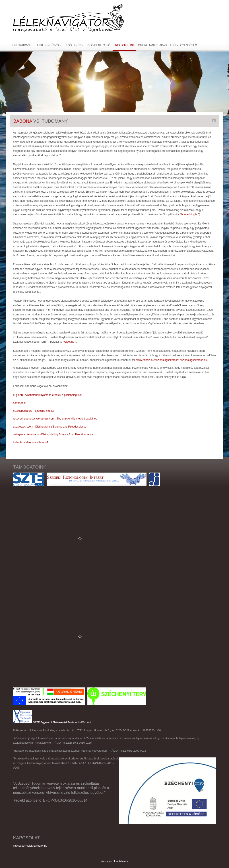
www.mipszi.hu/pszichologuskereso (157, 360)
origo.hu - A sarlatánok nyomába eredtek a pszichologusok (48, 395)
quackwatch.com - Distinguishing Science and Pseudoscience (50, 427)
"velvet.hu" (69, 342)
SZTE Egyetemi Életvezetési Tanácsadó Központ (62, 722)
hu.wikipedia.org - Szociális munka (34, 411)
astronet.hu (20, 403)
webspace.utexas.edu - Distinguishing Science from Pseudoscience (53, 434)
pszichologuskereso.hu (193, 360)
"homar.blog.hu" (190, 214)
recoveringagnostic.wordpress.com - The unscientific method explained (55, 419)
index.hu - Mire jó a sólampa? (31, 442)
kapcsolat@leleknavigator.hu (30, 846)
